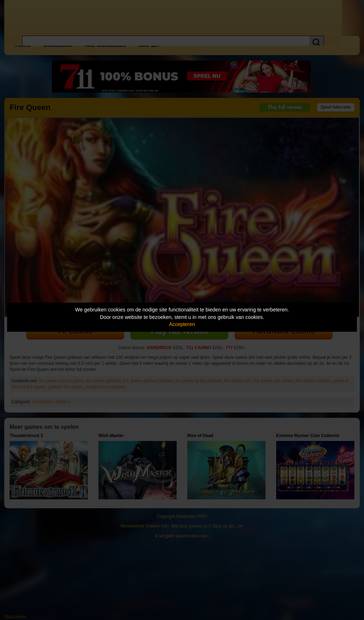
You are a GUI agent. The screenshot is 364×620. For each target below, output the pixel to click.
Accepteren (182, 324)
